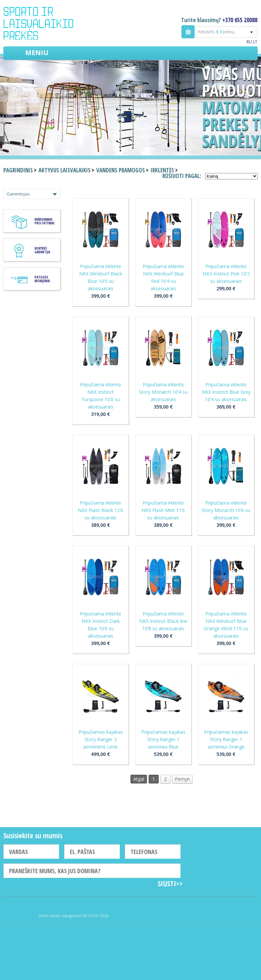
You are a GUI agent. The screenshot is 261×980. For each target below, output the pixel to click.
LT (255, 42)
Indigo (44, 23)
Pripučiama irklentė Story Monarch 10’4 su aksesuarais (163, 392)
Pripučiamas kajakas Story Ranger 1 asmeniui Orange (226, 739)
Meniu (37, 53)
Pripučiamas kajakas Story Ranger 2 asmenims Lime (101, 739)
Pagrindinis (18, 170)
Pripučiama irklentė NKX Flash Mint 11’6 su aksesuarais (163, 510)
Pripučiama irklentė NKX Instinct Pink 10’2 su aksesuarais (226, 274)
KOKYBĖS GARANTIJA (42, 250)
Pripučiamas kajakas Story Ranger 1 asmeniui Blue (163, 739)
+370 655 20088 (240, 20)
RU (249, 42)
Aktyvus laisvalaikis (65, 170)
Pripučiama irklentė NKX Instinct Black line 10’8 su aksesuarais (163, 621)
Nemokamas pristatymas (45, 221)
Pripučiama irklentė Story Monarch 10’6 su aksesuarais (226, 510)
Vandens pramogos (121, 170)
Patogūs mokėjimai (42, 279)
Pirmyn (182, 779)
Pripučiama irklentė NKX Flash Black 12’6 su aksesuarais (100, 510)
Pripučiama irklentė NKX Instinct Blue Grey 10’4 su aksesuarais (226, 392)
